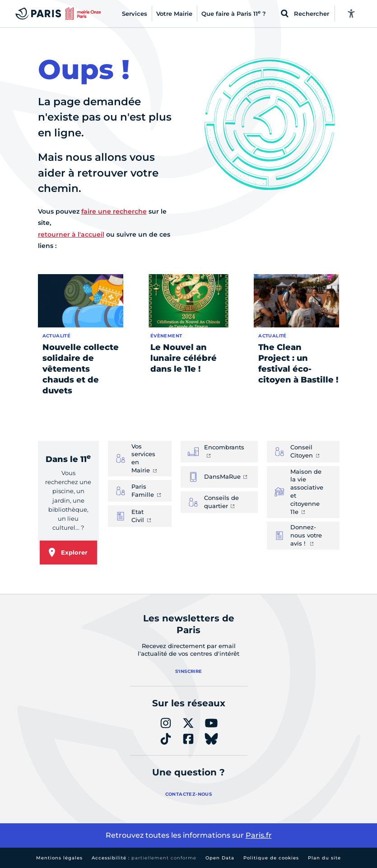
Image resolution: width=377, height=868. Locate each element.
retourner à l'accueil (71, 234)
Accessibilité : (144, 858)
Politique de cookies (271, 858)
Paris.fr (259, 835)
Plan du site (324, 858)
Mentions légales (59, 858)
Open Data (220, 858)
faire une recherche (114, 211)
